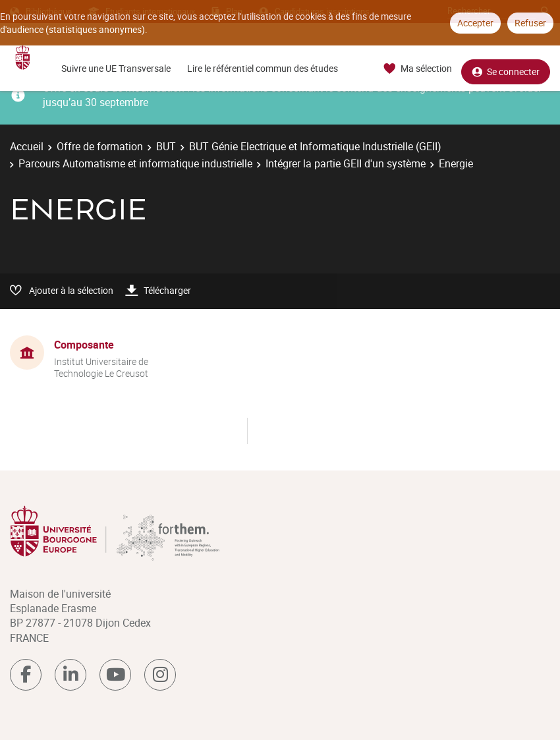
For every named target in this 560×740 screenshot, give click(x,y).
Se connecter (506, 69)
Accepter (475, 23)
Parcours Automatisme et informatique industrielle (135, 163)
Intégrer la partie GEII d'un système (346, 163)
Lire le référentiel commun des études (263, 68)
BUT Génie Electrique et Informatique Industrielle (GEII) (315, 146)
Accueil (27, 146)
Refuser (530, 23)
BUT (166, 146)
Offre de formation (100, 146)
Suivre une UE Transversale (116, 68)
